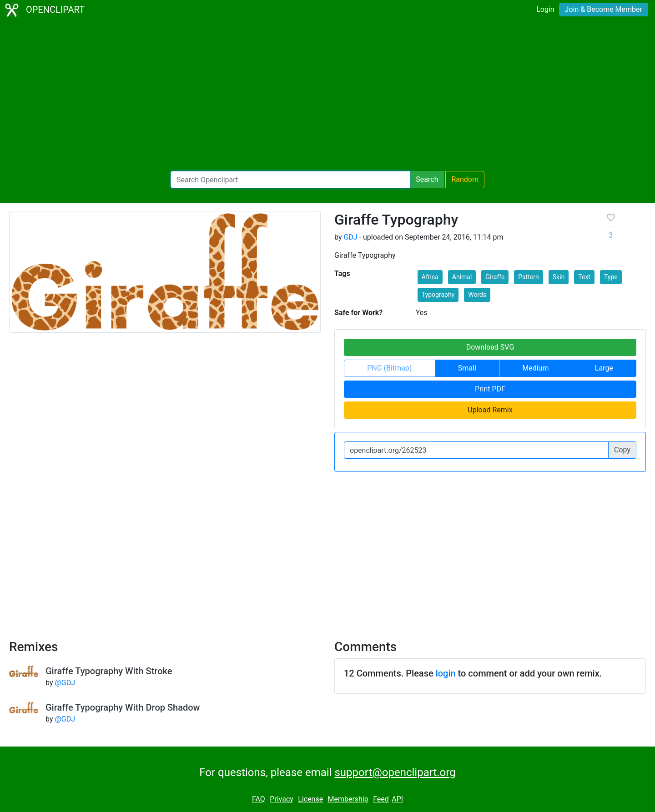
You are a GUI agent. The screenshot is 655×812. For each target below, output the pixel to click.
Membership (348, 799)
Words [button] (477, 295)
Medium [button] (535, 368)
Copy (622, 450)
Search (427, 179)
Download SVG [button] (490, 347)
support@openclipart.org (395, 772)
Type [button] (611, 277)
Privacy (282, 799)
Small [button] (467, 368)
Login (545, 9)
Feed (381, 799)
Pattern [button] (528, 277)
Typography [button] (438, 295)
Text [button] (584, 277)
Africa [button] (430, 277)
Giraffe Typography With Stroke (109, 671)
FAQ (259, 799)
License (310, 799)
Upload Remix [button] (490, 410)
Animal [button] (462, 277)
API (397, 799)
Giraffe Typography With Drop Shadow (123, 707)
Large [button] (604, 368)
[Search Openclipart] (290, 180)
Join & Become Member (604, 9)
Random (465, 179)
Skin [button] (559, 277)
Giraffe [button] (495, 277)
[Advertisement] (327, 95)
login (446, 673)
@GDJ (65, 683)
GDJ (350, 237)
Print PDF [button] (490, 389)
